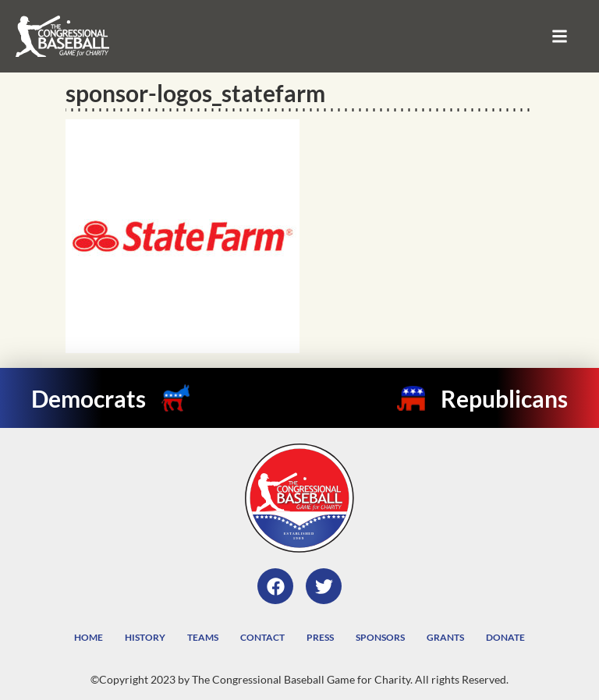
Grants (445, 637)
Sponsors (380, 637)
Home (89, 637)
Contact (262, 637)
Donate (505, 637)
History (145, 637)
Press (320, 637)
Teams (203, 637)
